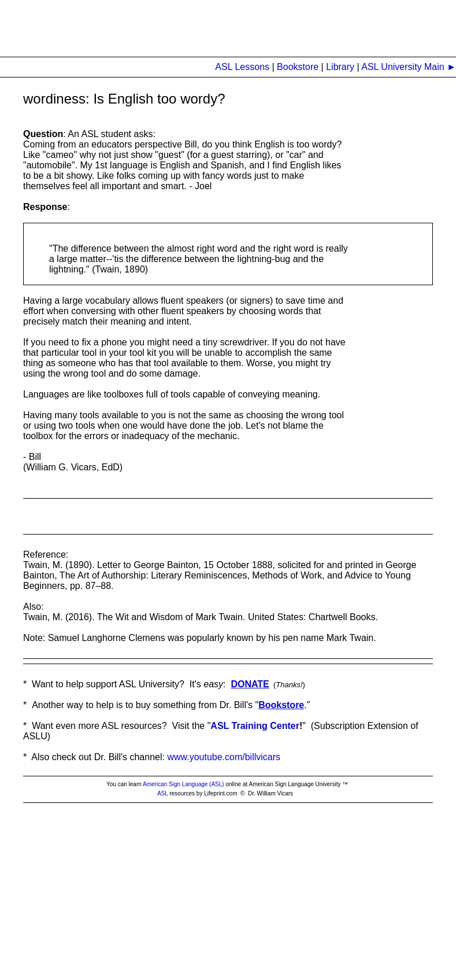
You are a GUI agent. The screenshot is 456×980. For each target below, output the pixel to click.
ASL (163, 793)
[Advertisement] (210, 26)
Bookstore (299, 67)
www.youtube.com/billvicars (224, 757)
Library (340, 67)
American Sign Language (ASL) (183, 784)
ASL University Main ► (408, 67)
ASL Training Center (255, 726)
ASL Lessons (242, 67)
